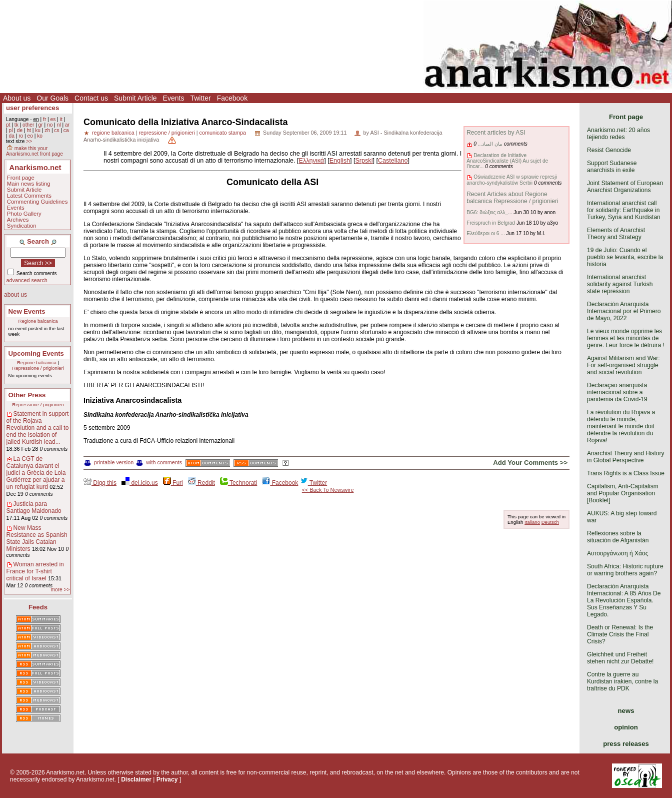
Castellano (393, 161)
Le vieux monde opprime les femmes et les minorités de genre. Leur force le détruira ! (626, 338)
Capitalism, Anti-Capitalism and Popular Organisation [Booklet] (623, 493)
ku (38, 130)
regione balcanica (113, 133)
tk (16, 125)
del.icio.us (140, 483)
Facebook (232, 98)
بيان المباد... (490, 144)
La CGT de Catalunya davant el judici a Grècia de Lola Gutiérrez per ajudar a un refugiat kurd (36, 473)
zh (47, 130)
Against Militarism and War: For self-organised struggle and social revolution (623, 365)
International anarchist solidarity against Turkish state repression (620, 284)
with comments (159, 462)
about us (15, 295)
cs (56, 130)
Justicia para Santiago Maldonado (34, 507)
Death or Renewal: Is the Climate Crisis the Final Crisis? (620, 634)
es (53, 119)
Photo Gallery (24, 214)
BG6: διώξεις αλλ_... (489, 212)
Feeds (38, 607)
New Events (27, 311)
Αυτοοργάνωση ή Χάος (617, 553)
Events (174, 98)
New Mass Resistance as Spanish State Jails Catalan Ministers (37, 538)
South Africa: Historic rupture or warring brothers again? (625, 570)
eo (30, 136)
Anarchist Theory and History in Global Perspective (626, 457)
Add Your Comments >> (530, 463)
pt (8, 125)
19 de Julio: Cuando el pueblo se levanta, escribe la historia (625, 257)
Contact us (91, 98)
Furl (173, 483)
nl (59, 125)
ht (29, 130)
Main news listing (29, 184)
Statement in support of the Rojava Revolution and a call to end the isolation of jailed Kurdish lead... (38, 428)
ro (21, 136)
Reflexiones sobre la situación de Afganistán (618, 537)
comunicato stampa (223, 133)
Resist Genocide (609, 150)
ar (67, 125)
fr (44, 119)
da (11, 136)
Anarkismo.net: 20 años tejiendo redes (618, 134)
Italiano (532, 522)
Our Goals (52, 98)
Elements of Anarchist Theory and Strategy (616, 234)
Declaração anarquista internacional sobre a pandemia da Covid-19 (617, 392)
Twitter (200, 98)
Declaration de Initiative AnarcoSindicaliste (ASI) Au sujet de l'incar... (507, 161)
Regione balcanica (38, 321)
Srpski (364, 161)
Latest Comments (29, 196)
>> (29, 141)
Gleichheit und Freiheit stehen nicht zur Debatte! (620, 658)
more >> (60, 590)
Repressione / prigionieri (38, 368)
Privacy (167, 779)
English (340, 161)
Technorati (238, 483)
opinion (626, 727)
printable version (109, 462)
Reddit (201, 483)
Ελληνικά (312, 161)
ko (40, 136)
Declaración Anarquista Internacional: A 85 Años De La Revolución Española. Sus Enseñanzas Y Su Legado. (624, 600)
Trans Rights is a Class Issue (626, 473)
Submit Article (135, 98)
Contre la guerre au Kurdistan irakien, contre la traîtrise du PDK (622, 681)
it (61, 119)
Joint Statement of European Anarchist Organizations (625, 187)
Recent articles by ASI (496, 133)
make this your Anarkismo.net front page (34, 151)
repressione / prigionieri (166, 133)
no (50, 125)
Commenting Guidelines (37, 202)
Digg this (100, 483)
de (20, 130)
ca (66, 130)
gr (41, 125)
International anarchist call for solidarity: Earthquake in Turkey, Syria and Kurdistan (624, 210)
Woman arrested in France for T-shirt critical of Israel (35, 571)
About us (17, 98)
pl (10, 130)
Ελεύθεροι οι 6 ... (486, 233)
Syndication (22, 226)
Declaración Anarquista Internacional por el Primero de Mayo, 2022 (624, 311)
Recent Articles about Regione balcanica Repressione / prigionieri (512, 198)
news (626, 711)
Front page (21, 178)
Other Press (27, 395)
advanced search (27, 280)
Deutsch (550, 522)
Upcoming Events (36, 353)
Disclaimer (136, 779)
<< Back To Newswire (328, 490)
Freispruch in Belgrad (491, 223)
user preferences (32, 108)
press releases (626, 744)
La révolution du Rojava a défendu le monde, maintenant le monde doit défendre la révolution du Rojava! (621, 426)
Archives (18, 220)
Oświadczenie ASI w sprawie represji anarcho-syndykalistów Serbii (511, 180)
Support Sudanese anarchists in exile (612, 167)
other (28, 125)
